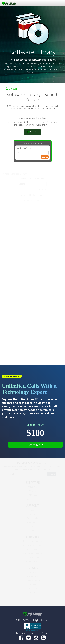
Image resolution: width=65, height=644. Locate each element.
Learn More (35, 445)
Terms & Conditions (44, 633)
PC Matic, (27, 620)
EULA (16, 633)
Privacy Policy (27, 633)
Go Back (12, 89)
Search (45, 157)
